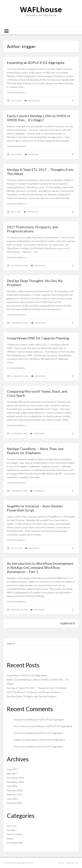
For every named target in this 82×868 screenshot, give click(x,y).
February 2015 (15, 794)
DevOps (11, 830)
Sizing (10, 838)
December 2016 (15, 778)
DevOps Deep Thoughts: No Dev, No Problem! (32, 696)
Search (11, 643)
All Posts (12, 826)
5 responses (34, 101)
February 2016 (15, 790)
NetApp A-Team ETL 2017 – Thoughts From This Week (37, 688)
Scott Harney (21, 726)
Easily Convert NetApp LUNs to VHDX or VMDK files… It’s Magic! (39, 118)
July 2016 (12, 786)
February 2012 (15, 803)
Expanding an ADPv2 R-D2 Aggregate (36, 63)
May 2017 (12, 774)
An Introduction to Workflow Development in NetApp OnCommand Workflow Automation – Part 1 (40, 567)
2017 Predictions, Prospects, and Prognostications (32, 229)
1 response (39, 491)
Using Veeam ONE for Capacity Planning (38, 338)
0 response (34, 154)
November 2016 (15, 782)
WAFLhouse (41, 9)
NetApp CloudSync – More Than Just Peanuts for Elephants (35, 451)
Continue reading (17, 93)
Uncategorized (15, 843)
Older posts (68, 623)
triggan (18, 740)
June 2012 (12, 799)
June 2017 (12, 769)
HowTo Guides (15, 834)
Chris (17, 733)
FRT (77, 863)
